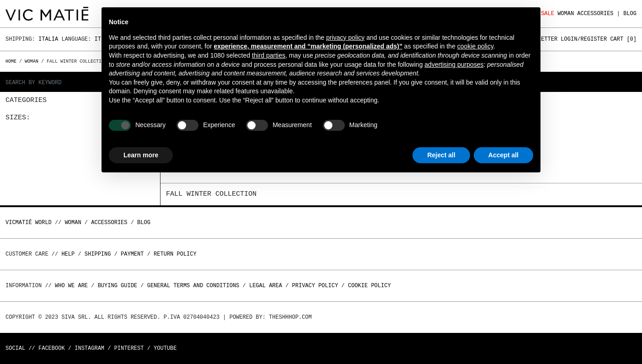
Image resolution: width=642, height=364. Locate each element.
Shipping (98, 254)
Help (68, 254)
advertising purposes (454, 64)
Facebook (52, 348)
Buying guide (118, 286)
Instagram (89, 348)
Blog (630, 13)
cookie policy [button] (475, 46)
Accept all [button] (503, 155)
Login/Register (584, 39)
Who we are (71, 286)
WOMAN (566, 13)
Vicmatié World (29, 222)
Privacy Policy (315, 286)
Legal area (266, 286)
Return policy (175, 254)
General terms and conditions (193, 286)
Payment (132, 254)
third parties (269, 55)
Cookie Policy (369, 286)
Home (12, 61)
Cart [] (623, 39)
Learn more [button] (141, 155)
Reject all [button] (441, 155)
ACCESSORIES (595, 13)
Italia (48, 39)
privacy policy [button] (345, 37)
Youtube (165, 348)
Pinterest (129, 348)
